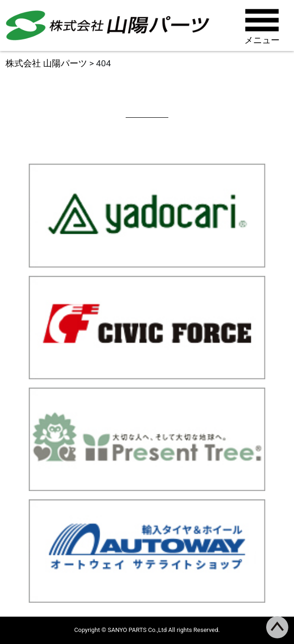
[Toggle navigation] (263, 26)
